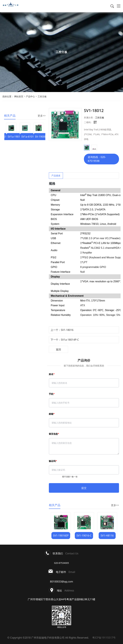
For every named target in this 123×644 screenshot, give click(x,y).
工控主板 (42, 96)
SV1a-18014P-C (70, 340)
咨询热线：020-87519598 (97, 159)
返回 (58, 349)
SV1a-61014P (29, 137)
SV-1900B (41, 137)
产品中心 (30, 96)
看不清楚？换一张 (70, 477)
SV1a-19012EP (16, 137)
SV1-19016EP (61, 536)
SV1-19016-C (84, 536)
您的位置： (8, 96)
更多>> (42, 116)
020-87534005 (62, 563)
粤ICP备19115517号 (103, 638)
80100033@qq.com (61, 582)
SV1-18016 (67, 330)
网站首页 (19, 96)
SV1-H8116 (107, 536)
